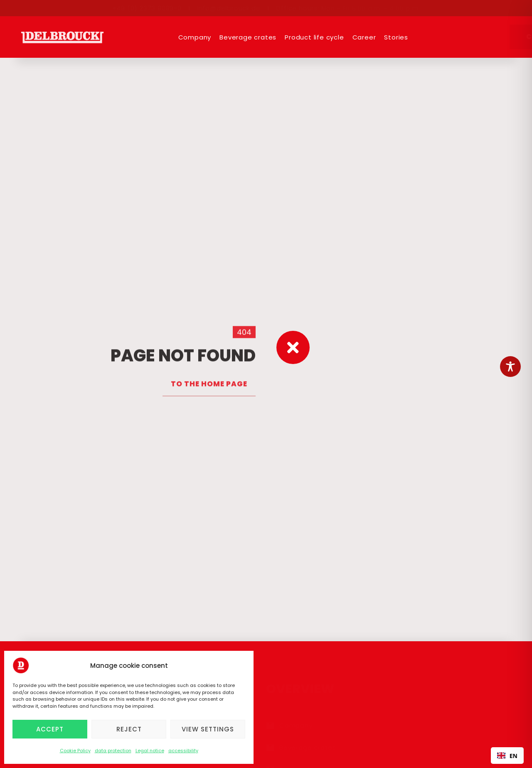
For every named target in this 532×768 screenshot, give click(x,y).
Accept (50, 729)
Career (364, 37)
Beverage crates (248, 37)
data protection (113, 751)
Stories (396, 37)
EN (507, 756)
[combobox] (507, 756)
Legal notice (150, 751)
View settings (208, 729)
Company (195, 37)
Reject (129, 729)
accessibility (183, 751)
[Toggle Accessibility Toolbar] (510, 367)
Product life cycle (314, 37)
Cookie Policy (75, 751)
